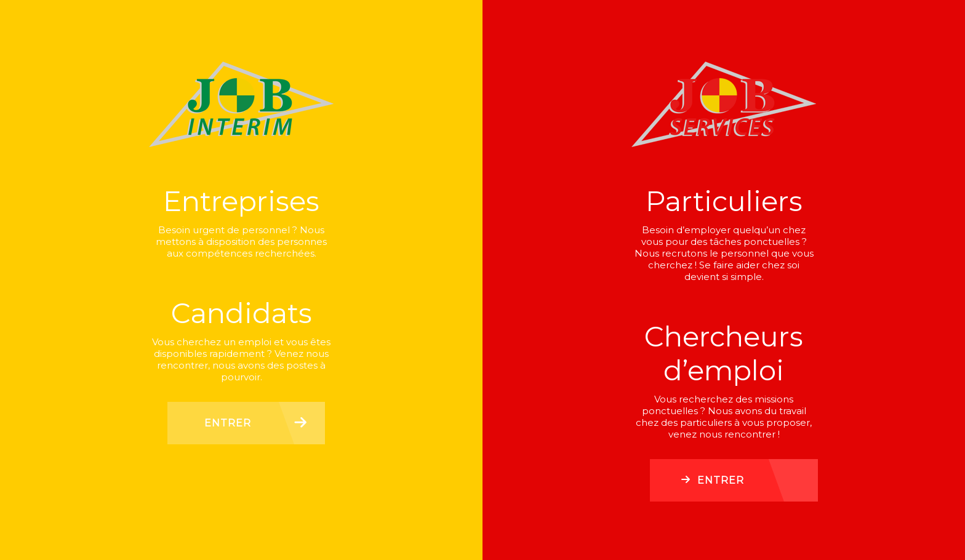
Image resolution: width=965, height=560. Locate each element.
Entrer (228, 423)
